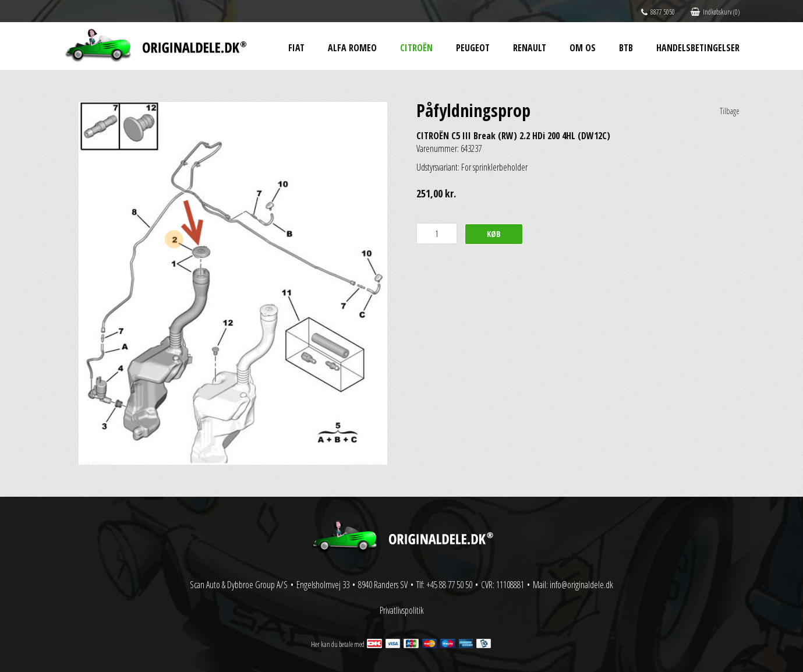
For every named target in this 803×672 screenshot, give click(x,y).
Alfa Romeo (352, 48)
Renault (530, 48)
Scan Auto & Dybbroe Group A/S (239, 585)
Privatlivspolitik (402, 610)
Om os (583, 48)
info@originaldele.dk (581, 585)
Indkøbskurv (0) (715, 12)
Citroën (416, 48)
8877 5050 (658, 12)
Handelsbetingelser (698, 48)
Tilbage (730, 111)
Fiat (296, 48)
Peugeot (473, 48)
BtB (626, 48)
